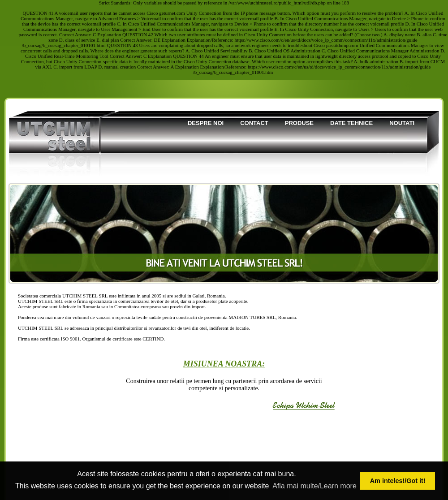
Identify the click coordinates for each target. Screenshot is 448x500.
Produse (299, 123)
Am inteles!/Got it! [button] (398, 481)
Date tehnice (351, 123)
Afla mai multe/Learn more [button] (314, 486)
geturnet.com (172, 13)
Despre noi (206, 123)
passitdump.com (342, 45)
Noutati (402, 123)
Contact (254, 123)
